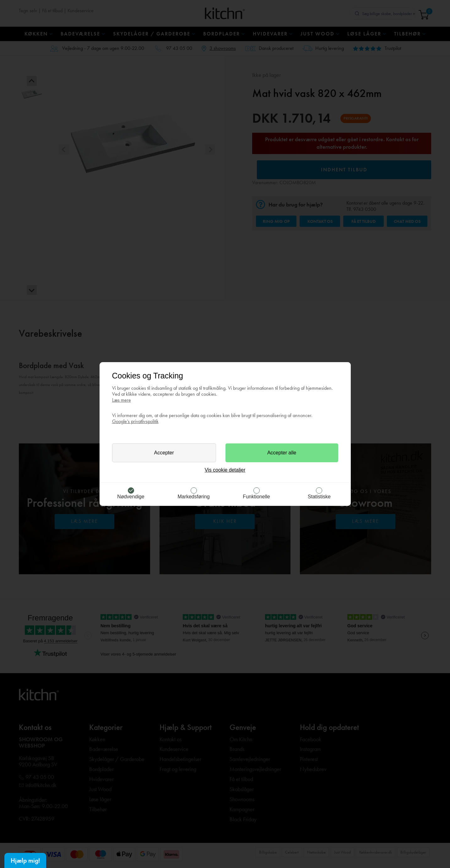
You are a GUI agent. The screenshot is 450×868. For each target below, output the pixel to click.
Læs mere (122, 400)
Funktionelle (256, 497)
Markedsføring (193, 497)
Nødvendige (131, 497)
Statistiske (319, 497)
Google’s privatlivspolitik (135, 421)
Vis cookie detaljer (225, 470)
